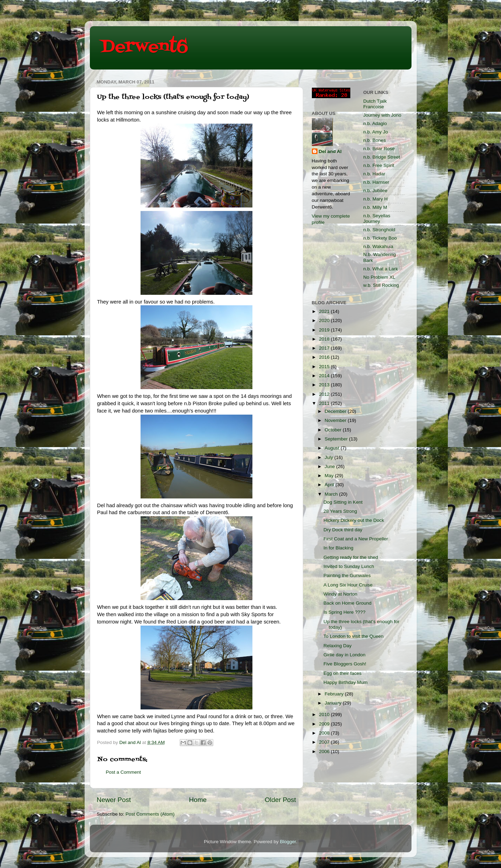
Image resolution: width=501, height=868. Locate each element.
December (336, 411)
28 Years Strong (340, 511)
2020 (325, 320)
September (337, 439)
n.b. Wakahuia (378, 246)
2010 (325, 714)
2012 (325, 394)
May (330, 476)
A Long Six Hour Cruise (348, 585)
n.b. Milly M (375, 207)
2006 (325, 752)
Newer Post (114, 800)
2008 (325, 733)
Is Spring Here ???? (344, 612)
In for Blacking (338, 548)
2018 (325, 339)
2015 (325, 367)
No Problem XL (379, 277)
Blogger (288, 842)
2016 (325, 357)
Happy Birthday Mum (345, 682)
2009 (325, 724)
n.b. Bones (375, 140)
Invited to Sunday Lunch (349, 566)
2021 (325, 311)
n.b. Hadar (374, 174)
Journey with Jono (382, 115)
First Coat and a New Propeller (356, 539)
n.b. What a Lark (381, 269)
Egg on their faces (342, 673)
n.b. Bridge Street (382, 157)
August (333, 448)
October (334, 430)
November (336, 420)
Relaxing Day (337, 646)
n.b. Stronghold (379, 230)
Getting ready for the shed (351, 557)
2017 (325, 348)
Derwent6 (144, 47)
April (330, 485)
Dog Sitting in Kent (343, 502)
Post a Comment (124, 772)
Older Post (280, 800)
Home (198, 800)
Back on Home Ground (347, 603)
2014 (325, 376)
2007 (325, 742)
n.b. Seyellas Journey (377, 218)
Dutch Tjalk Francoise (375, 104)
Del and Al (330, 151)
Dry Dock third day (343, 530)
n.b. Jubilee (375, 191)
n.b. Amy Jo (376, 132)
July (330, 457)
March (332, 494)
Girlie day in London (344, 655)
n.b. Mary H (375, 199)
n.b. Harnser (376, 182)
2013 (325, 385)
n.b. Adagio (375, 123)
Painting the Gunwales (347, 575)
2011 (325, 403)
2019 (325, 330)
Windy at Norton (340, 594)
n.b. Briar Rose (379, 149)
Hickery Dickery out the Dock (354, 520)
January (334, 703)
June (331, 466)
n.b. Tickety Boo (380, 238)
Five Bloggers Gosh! (345, 664)
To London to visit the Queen (353, 636)
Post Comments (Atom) (150, 814)
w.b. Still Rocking (381, 285)
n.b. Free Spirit (379, 165)
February (335, 694)
